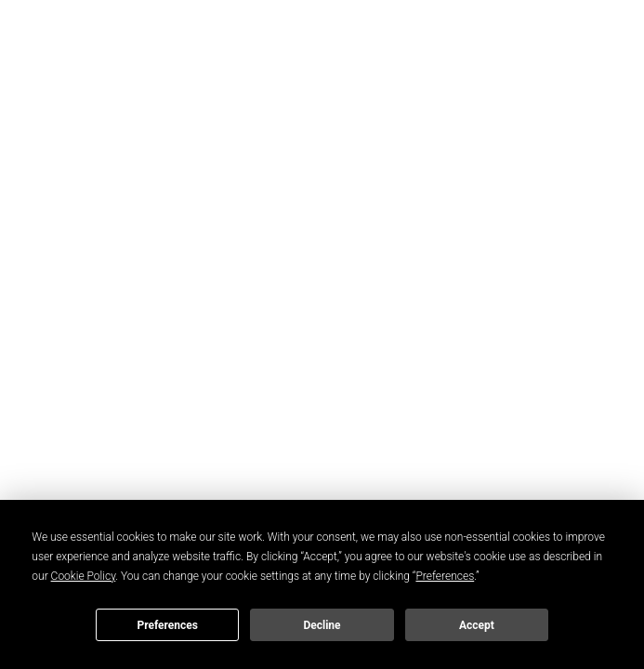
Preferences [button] (445, 576)
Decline (322, 625)
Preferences (167, 625)
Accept (477, 625)
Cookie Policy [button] (84, 576)
